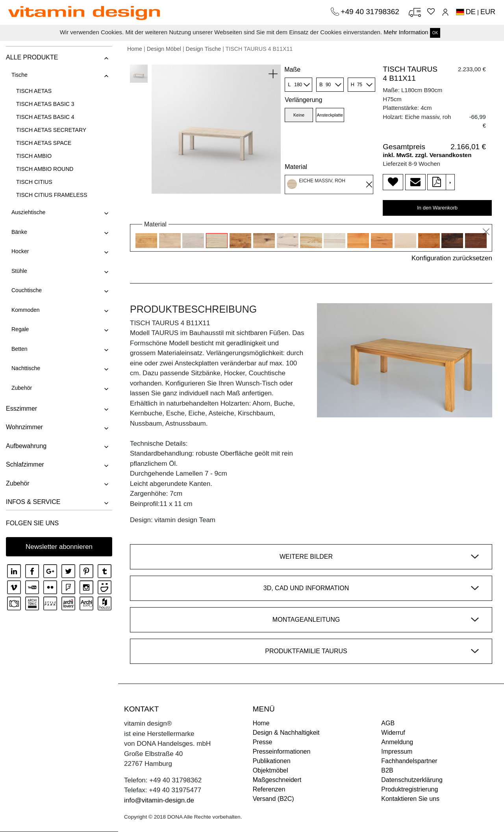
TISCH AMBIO (34, 156)
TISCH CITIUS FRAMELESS (52, 195)
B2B (387, 770)
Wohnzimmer (24, 427)
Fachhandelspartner (409, 761)
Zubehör (22, 388)
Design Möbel (164, 49)
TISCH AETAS (34, 91)
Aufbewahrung (26, 446)
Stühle (19, 271)
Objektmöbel (271, 770)
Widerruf (393, 733)
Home (135, 49)
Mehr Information (406, 32)
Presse (263, 742)
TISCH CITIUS (34, 182)
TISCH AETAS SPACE (44, 143)
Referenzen (269, 789)
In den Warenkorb (437, 208)
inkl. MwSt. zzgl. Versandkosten (427, 155)
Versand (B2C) (273, 799)
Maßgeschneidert (277, 780)
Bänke (19, 232)
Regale (20, 329)
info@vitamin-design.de (159, 800)
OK (435, 33)
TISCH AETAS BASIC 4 (45, 117)
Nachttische (26, 368)
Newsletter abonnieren (59, 547)
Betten (19, 349)
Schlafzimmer (25, 464)
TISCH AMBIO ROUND (45, 169)
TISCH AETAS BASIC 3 (45, 104)
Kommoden (26, 310)
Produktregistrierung (409, 789)
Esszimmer (21, 409)
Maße (292, 69)
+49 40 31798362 (371, 12)
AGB (388, 723)
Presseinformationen (282, 751)
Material (296, 167)
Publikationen (272, 761)
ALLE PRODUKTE (32, 57)
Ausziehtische (28, 212)
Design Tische (204, 49)
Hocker (20, 251)
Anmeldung (397, 742)
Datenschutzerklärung (412, 780)
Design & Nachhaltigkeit (286, 733)
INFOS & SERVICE (33, 502)
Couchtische (27, 290)
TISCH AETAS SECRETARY (51, 130)
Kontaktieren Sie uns (410, 799)
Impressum (397, 751)
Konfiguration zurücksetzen (452, 258)
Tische (19, 75)
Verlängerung (303, 100)
